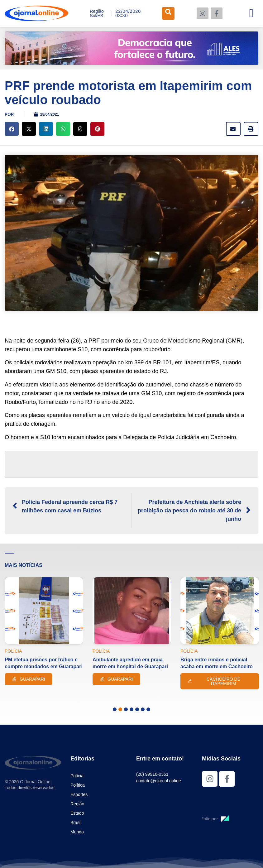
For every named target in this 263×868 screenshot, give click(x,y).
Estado (77, 813)
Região (77, 804)
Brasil (76, 822)
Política (78, 785)
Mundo (77, 832)
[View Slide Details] (131, 48)
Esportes (79, 794)
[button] (12, 129)
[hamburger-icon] (251, 13)
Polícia (77, 776)
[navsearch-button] (168, 13)
